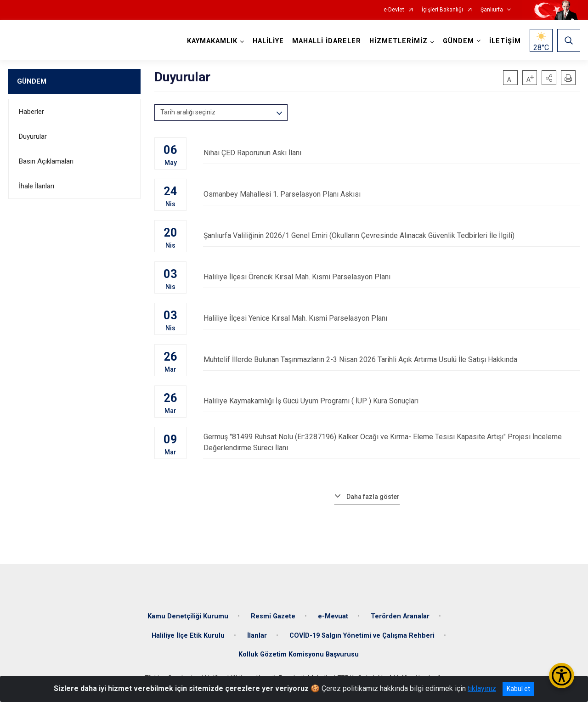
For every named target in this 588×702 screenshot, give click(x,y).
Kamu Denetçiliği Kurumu (188, 616)
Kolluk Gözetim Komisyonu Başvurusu (299, 654)
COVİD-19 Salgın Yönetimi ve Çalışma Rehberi (362, 635)
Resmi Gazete (273, 616)
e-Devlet (394, 10)
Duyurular (33, 136)
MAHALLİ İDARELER (327, 41)
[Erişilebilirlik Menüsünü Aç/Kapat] (562, 676)
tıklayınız (482, 688)
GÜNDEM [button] (458, 41)
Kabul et (518, 689)
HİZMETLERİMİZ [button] (399, 41)
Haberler (31, 112)
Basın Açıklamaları (46, 161)
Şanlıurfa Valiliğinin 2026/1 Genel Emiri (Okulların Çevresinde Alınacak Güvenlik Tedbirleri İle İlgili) (391, 235)
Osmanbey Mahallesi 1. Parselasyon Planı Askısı (391, 194)
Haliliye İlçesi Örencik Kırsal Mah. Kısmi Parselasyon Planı (391, 277)
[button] (549, 78)
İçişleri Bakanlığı (442, 10)
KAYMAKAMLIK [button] (212, 41)
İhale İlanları (37, 186)
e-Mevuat (333, 616)
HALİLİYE (268, 41)
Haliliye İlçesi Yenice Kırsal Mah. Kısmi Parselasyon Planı (391, 318)
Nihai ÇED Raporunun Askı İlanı (391, 153)
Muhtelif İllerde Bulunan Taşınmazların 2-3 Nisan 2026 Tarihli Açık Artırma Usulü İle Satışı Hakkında (391, 359)
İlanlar (257, 635)
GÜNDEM (32, 81)
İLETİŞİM (505, 41)
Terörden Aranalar (400, 616)
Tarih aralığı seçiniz (188, 112)
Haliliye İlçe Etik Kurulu (188, 635)
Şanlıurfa (492, 10)
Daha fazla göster (373, 497)
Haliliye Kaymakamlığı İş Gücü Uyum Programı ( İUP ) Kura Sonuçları (391, 401)
